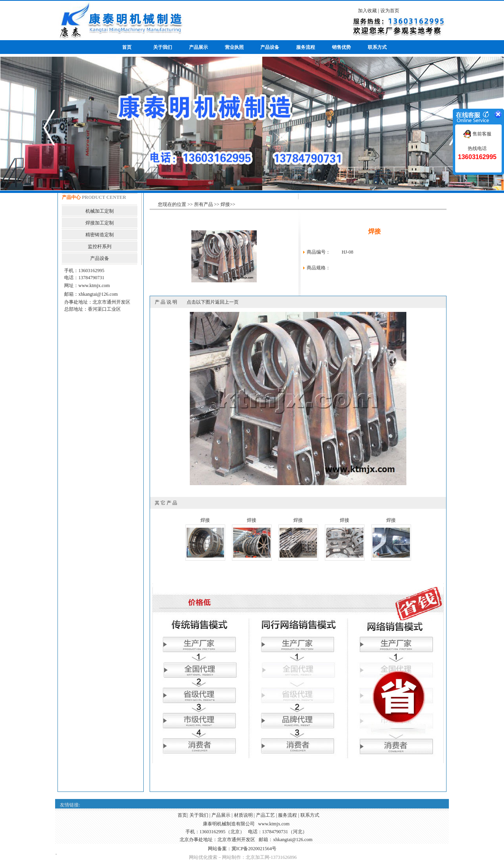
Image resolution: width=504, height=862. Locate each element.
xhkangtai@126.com (98, 294)
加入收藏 (367, 11)
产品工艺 (265, 815)
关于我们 (199, 815)
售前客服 (477, 134)
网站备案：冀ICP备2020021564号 (242, 849)
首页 (182, 815)
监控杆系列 (100, 247)
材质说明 (243, 815)
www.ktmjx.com (94, 285)
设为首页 (390, 11)
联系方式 (310, 815)
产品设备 (100, 258)
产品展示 (221, 815)
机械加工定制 (100, 211)
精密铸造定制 (100, 235)
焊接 (225, 204)
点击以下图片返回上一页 (213, 302)
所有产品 (204, 204)
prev (49, 128)
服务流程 (287, 815)
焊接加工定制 (100, 223)
